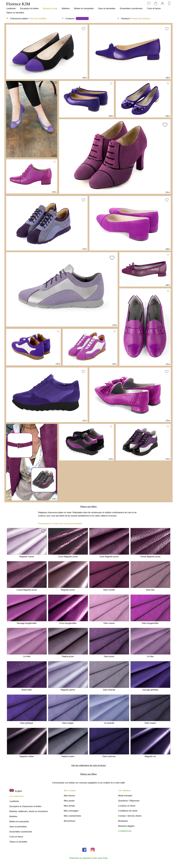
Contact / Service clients (130, 816)
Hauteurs (125, 18)
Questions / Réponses (129, 801)
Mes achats (69, 806)
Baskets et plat (50, 8)
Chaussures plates (19, 18)
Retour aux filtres (88, 507)
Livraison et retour (127, 806)
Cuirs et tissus (154, 8)
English (16, 791)
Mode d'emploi (125, 796)
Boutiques (123, 821)
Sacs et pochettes (107, 8)
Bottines (66, 8)
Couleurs (70, 18)
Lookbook (11, 8)
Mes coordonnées (72, 816)
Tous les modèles (38, 18)
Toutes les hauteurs (141, 18)
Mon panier (69, 801)
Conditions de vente (128, 811)
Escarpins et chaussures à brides (25, 806)
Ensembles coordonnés (131, 8)
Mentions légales (126, 826)
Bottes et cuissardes (84, 8)
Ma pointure (69, 821)
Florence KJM (18, 4)
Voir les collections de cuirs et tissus (88, 765)
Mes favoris (69, 796)
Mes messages (71, 811)
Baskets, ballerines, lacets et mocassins (29, 811)
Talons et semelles (15, 13)
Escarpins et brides (29, 8)
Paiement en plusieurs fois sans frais (89, 858)
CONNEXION (125, 831)
